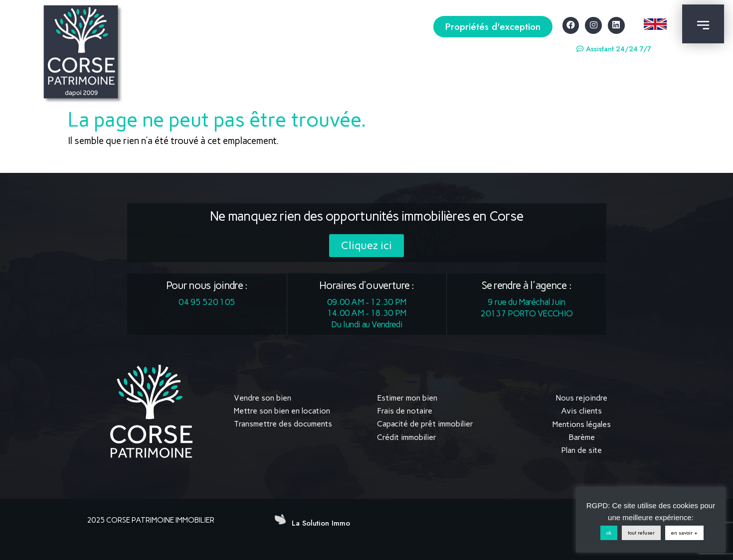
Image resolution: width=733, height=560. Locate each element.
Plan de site (581, 450)
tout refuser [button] (641, 533)
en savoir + (684, 533)
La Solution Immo (321, 523)
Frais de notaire (405, 411)
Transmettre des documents (283, 424)
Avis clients (581, 411)
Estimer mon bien (407, 398)
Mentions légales (582, 424)
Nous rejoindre (582, 398)
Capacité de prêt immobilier (425, 424)
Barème (582, 437)
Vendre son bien (263, 398)
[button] (493, 27)
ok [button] (609, 533)
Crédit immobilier (407, 437)
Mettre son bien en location (282, 411)
